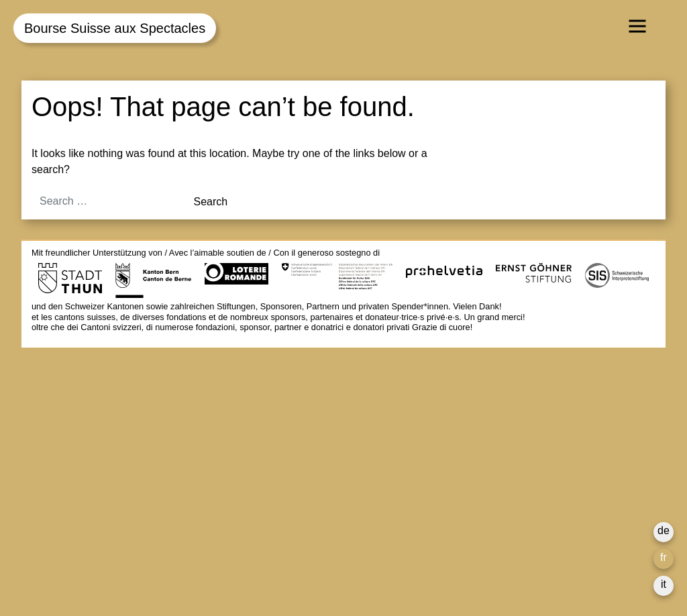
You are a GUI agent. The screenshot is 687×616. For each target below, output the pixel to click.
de (664, 530)
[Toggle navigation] (637, 26)
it (664, 584)
